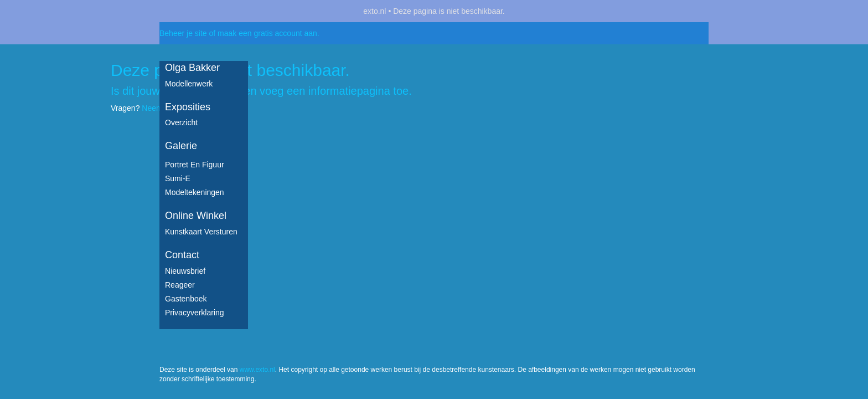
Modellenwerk (189, 84)
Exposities (188, 107)
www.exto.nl (257, 132)
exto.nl (374, 11)
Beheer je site (183, 33)
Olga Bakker (192, 68)
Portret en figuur (195, 165)
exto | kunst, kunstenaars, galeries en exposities (191, 11)
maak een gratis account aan (267, 33)
